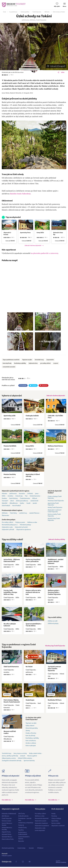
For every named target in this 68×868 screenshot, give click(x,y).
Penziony (54, 817)
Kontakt (31, 849)
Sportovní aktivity (29, 762)
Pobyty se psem (20, 523)
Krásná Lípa (19, 496)
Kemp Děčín (40, 233)
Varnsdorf (5, 501)
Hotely (53, 815)
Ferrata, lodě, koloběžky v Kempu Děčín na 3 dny (10, 593)
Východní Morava (7, 838)
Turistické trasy (39, 360)
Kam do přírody (7, 363)
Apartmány (55, 822)
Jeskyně (23, 757)
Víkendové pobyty (25, 525)
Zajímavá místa (33, 363)
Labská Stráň (34, 501)
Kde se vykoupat (31, 747)
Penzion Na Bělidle (10, 447)
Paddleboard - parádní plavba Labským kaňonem (56, 563)
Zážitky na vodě (53, 622)
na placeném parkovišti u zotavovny (44, 253)
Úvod (5, 12)
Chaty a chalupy (56, 820)
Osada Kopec (30, 701)
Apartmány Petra (25, 233)
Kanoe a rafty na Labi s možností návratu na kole (33, 593)
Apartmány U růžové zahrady (33, 476)
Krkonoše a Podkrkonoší (9, 815)
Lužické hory (23, 514)
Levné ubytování (40, 832)
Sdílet (63, 72)
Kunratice (22, 494)
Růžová (35, 499)
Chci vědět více (6, 801)
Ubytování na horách (21, 528)
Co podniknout (13, 12)
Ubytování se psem (41, 822)
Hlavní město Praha (8, 840)
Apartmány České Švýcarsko (53, 505)
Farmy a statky (56, 824)
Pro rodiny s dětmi (7, 523)
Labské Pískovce (34, 514)
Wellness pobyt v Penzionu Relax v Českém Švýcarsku (54, 593)
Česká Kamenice (25, 499)
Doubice (4, 499)
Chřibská (30, 494)
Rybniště (5, 504)
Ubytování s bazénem (41, 824)
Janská (35, 504)
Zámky (28, 732)
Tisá (26, 496)
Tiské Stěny (13, 514)
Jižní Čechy (22, 815)
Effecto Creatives (61, 863)
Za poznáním (50, 360)
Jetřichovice (13, 494)
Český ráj (21, 826)
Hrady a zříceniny (31, 734)
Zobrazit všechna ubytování (33, 245)
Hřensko (4, 494)
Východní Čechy (7, 835)
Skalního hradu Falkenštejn (20, 194)
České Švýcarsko (37, 12)
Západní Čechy (6, 833)
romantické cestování (9, 367)
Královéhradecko (23, 817)
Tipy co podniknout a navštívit (11, 360)
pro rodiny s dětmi (45, 363)
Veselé (28, 504)
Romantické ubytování (42, 820)
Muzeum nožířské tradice (10, 733)
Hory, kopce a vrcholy (20, 755)
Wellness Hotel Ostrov (55, 447)
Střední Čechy (22, 829)
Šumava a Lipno (6, 822)
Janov (37, 494)
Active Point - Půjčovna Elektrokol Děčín (12, 562)
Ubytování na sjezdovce (24, 530)
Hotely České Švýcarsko (55, 508)
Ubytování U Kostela (7, 234)
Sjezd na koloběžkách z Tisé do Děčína (33, 626)
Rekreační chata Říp (58, 234)
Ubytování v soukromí (58, 827)
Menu (65, 5)
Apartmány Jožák (10, 416)
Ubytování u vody (7, 528)
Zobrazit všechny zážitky (56, 540)
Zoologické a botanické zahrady (12, 762)
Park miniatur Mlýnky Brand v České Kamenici (12, 702)
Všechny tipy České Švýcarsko (55, 647)
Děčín (4, 496)
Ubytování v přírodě (8, 530)
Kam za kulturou (31, 742)
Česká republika (25, 12)
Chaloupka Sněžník (32, 416)
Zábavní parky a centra (9, 759)
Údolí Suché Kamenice (11, 668)
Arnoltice (10, 496)
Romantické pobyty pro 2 (10, 525)
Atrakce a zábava (31, 744)
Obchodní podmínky (8, 849)
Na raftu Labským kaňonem (10, 626)
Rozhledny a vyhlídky (20, 363)
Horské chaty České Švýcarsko (54, 520)
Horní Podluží (16, 506)
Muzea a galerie (32, 757)
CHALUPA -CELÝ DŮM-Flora (56, 417)
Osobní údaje (21, 849)
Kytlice (22, 504)
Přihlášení (40, 849)
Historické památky (32, 729)
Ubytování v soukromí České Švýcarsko (55, 511)
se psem (56, 363)
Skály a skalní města (35, 755)
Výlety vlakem (30, 727)
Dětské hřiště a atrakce (25, 759)
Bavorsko (21, 842)
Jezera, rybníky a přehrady (10, 757)
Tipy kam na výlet (27, 360)
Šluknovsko (5, 516)
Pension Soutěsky (10, 475)
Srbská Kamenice (35, 496)
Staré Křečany (13, 499)
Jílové (12, 501)
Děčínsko (47, 12)
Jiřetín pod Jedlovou (22, 501)
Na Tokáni (29, 668)
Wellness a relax (32, 523)
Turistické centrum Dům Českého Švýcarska (54, 670)
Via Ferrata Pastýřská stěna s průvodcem (33, 562)
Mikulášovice (14, 504)
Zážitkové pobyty (53, 625)
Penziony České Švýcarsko (56, 501)
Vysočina (21, 831)
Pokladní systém (7, 857)
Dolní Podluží (6, 506)
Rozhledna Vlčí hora (55, 701)
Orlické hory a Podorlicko (26, 824)
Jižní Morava (5, 817)
